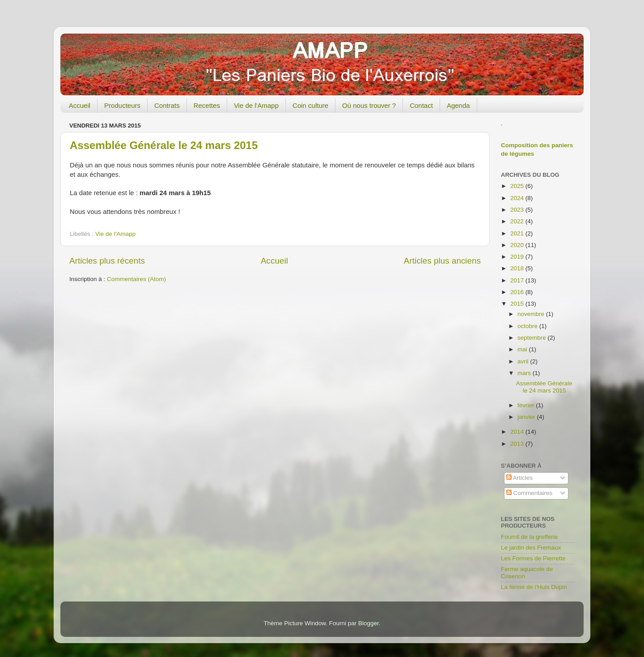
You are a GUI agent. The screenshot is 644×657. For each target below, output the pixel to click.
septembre (533, 338)
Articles (519, 478)
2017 (518, 280)
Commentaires (530, 493)
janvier (527, 417)
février (527, 405)
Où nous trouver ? (369, 105)
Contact (421, 105)
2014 (518, 432)
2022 (518, 221)
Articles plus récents (107, 261)
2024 (518, 198)
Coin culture (310, 105)
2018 (518, 268)
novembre (532, 314)
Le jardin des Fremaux (531, 548)
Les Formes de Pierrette (533, 558)
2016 (518, 292)
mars (525, 373)
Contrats (167, 105)
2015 (518, 304)
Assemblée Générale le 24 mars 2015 (164, 145)
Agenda (458, 105)
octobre (528, 326)
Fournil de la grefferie (529, 537)
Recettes (207, 105)
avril (524, 361)
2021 (518, 233)
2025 (518, 186)
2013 (518, 444)
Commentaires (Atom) (136, 279)
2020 (518, 245)
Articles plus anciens (442, 261)
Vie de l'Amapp (256, 105)
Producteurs (122, 105)
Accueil (80, 105)
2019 (518, 257)
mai (523, 349)
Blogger (369, 623)
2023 (518, 210)
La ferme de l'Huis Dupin (534, 587)
